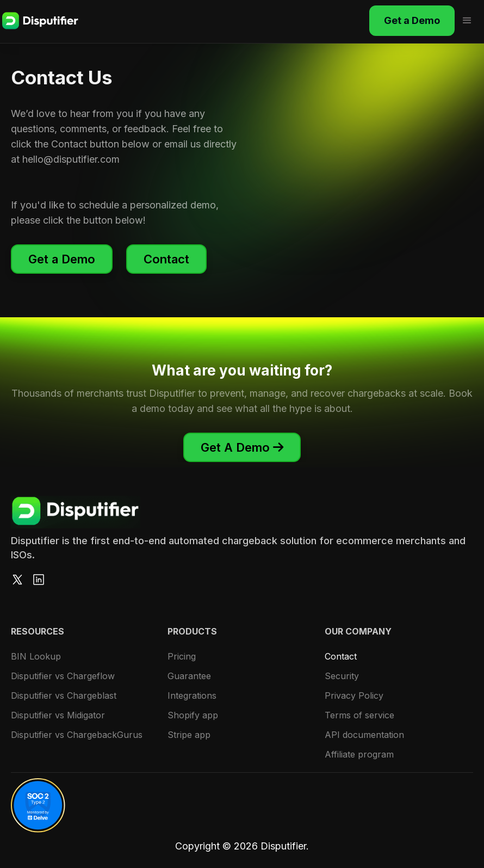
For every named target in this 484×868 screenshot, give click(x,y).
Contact (166, 259)
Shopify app (193, 715)
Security (342, 676)
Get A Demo (242, 447)
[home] (40, 21)
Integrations (192, 695)
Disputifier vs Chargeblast (64, 695)
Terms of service (359, 715)
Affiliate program (359, 754)
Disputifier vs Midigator (58, 715)
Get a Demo (412, 20)
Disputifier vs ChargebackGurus (77, 735)
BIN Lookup (36, 656)
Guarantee (189, 676)
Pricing (182, 656)
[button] (468, 21)
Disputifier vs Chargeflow (63, 676)
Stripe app (189, 735)
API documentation (364, 735)
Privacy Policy (354, 695)
